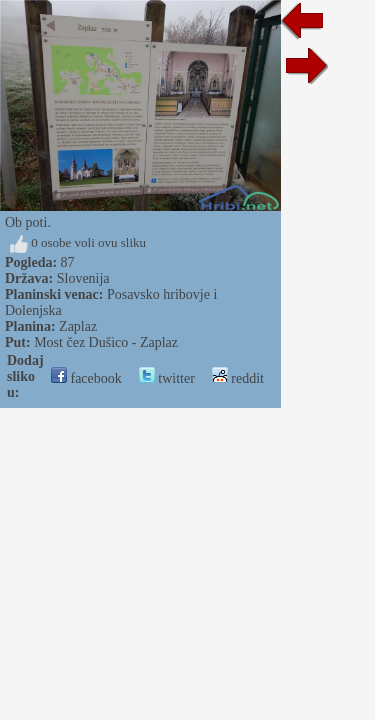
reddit (238, 378)
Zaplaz (78, 326)
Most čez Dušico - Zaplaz (106, 342)
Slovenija (83, 278)
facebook (86, 378)
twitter (167, 378)
